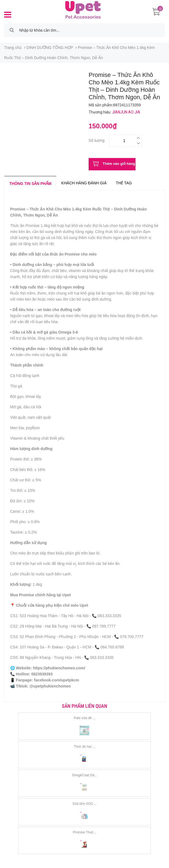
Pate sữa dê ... (85, 718)
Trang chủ (13, 48)
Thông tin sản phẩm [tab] (30, 184)
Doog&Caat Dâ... (85, 775)
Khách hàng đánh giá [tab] (84, 183)
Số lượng (97, 140)
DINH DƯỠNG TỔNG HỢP (50, 48)
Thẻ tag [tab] (124, 183)
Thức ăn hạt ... (84, 747)
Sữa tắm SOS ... (84, 804)
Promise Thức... (84, 832)
